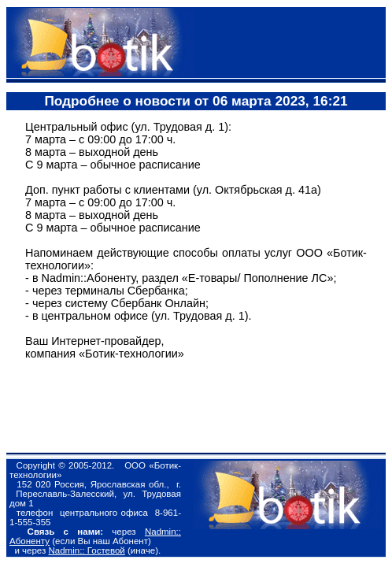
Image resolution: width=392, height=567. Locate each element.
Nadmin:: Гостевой (86, 550)
